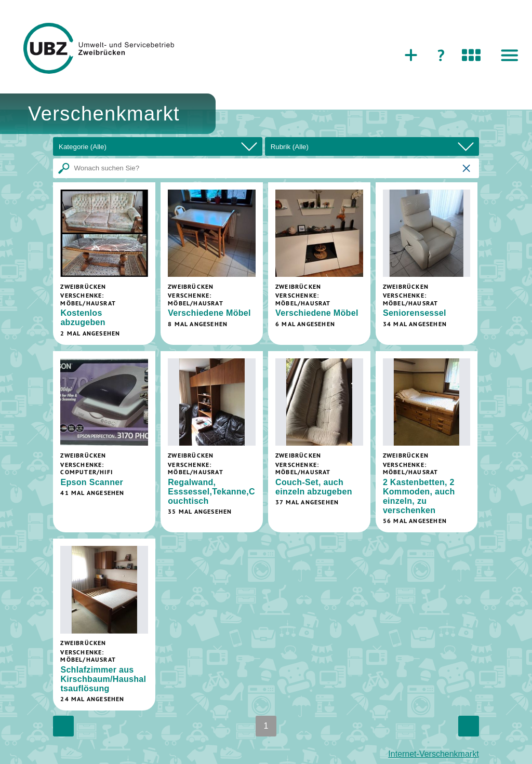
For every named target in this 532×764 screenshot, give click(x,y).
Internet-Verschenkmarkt (433, 754)
